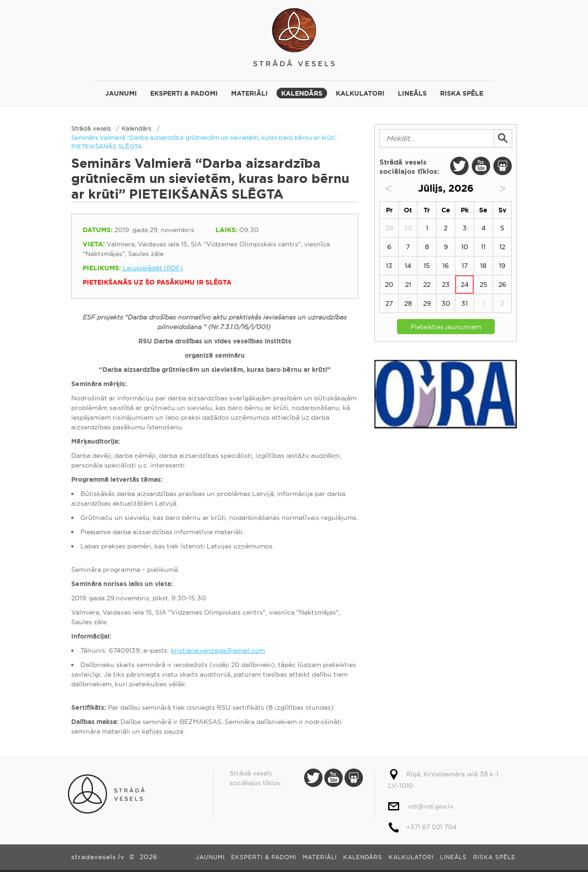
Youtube (481, 166)
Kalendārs (302, 93)
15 (427, 266)
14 (408, 266)
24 (465, 285)
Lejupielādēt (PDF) (153, 268)
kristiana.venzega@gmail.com (218, 650)
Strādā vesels (294, 36)
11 (483, 247)
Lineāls (412, 93)
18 (483, 266)
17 (465, 266)
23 (446, 285)
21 (408, 285)
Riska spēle (462, 93)
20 (389, 285)
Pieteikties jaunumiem (446, 327)
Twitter (459, 166)
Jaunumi (121, 93)
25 (483, 285)
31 (464, 303)
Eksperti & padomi (184, 93)
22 (427, 285)
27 (389, 303)
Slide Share (503, 166)
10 (465, 247)
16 (446, 266)
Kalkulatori (360, 93)
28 (408, 303)
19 (502, 266)
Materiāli (249, 93)
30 (446, 303)
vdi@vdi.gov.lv (431, 806)
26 (502, 285)
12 (502, 247)
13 (389, 266)
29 (427, 303)
